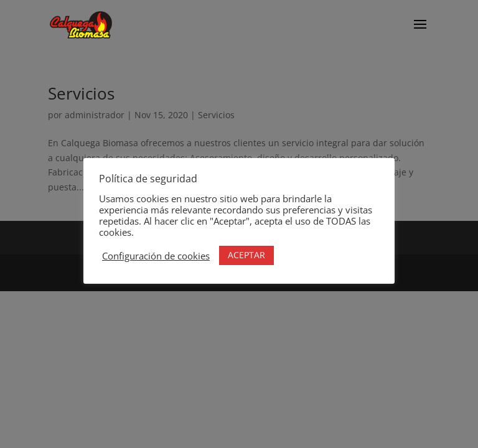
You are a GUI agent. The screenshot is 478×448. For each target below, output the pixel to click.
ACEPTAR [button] (246, 255)
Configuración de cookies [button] (156, 256)
